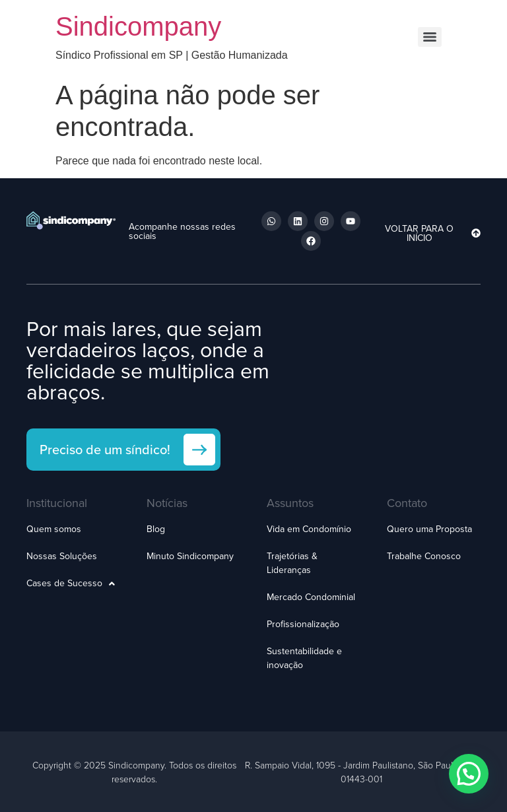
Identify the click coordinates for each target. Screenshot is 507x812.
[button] (469, 774)
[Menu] (430, 37)
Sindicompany (138, 26)
